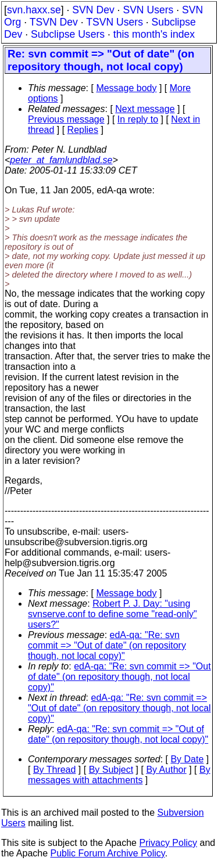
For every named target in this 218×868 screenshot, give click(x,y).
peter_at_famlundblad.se (61, 160)
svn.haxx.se (34, 10)
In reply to (138, 119)
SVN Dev (93, 10)
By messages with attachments (119, 775)
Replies (83, 130)
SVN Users (148, 10)
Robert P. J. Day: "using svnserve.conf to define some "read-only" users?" (112, 614)
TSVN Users (115, 22)
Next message (145, 109)
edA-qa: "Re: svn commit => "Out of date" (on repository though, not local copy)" (107, 645)
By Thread (55, 770)
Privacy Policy (168, 843)
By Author (166, 770)
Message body (126, 88)
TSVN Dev (54, 22)
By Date (187, 759)
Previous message (66, 119)
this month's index (154, 34)
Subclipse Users (68, 34)
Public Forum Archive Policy (108, 853)
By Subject (111, 770)
